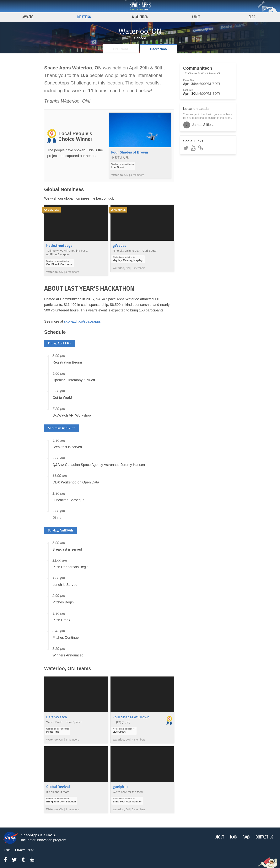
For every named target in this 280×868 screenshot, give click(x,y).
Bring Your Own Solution (61, 802)
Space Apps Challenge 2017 (140, 6)
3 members (139, 268)
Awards (28, 17)
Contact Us (264, 837)
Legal (7, 850)
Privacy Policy (24, 850)
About (196, 17)
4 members (137, 175)
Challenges (140, 17)
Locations (84, 17)
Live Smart (118, 167)
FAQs (246, 837)
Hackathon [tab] (158, 49)
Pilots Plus (53, 732)
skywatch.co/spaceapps (82, 321)
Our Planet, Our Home (59, 264)
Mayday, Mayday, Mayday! (128, 260)
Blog (252, 17)
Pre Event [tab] (121, 49)
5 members (139, 809)
